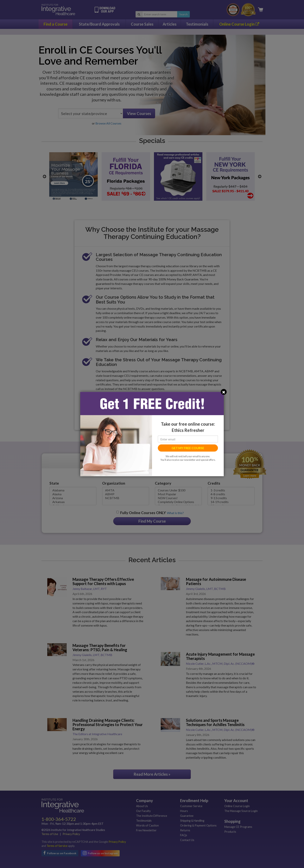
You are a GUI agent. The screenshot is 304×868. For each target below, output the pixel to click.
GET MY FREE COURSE (188, 448)
